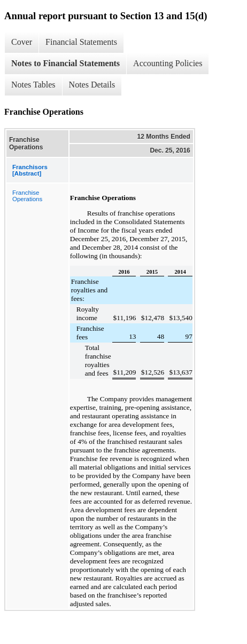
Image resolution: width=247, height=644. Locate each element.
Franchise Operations (27, 196)
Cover (22, 42)
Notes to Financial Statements (65, 63)
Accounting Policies (168, 63)
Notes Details (92, 85)
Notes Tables (33, 85)
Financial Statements (81, 42)
